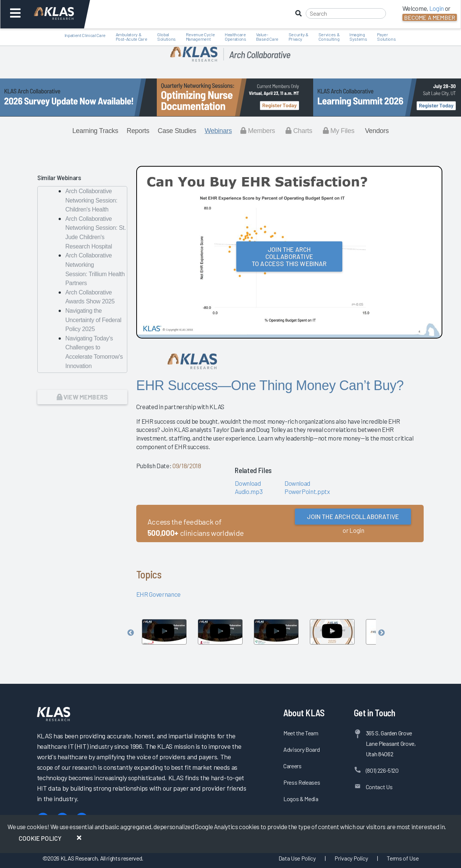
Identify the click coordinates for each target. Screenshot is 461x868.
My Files (339, 131)
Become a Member (430, 17)
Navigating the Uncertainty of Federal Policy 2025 (93, 320)
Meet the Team (301, 733)
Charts (299, 131)
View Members (82, 397)
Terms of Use (403, 858)
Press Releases (302, 782)
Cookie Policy (40, 838)
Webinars (218, 131)
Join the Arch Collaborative (353, 516)
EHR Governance (158, 594)
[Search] (346, 13)
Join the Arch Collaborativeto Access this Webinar (289, 256)
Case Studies (177, 131)
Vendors (377, 131)
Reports (138, 131)
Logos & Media (301, 799)
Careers (292, 766)
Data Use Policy (297, 858)
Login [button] (437, 8)
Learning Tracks (95, 131)
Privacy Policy (351, 858)
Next (381, 633)
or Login (353, 530)
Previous (131, 633)
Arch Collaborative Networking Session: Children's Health (91, 200)
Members (258, 131)
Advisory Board (301, 749)
